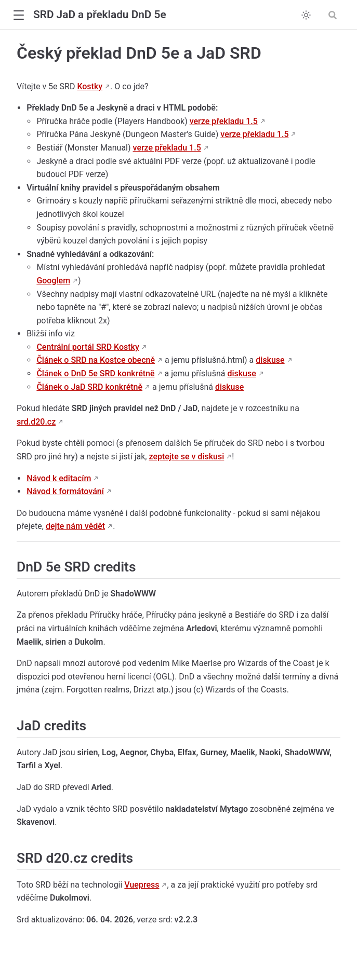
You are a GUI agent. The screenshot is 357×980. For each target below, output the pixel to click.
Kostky (90, 86)
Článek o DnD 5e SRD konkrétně (95, 373)
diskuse (270, 360)
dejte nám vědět (75, 526)
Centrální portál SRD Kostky (88, 347)
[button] (18, 15)
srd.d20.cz (36, 422)
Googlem (53, 281)
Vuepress (142, 885)
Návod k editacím (59, 478)
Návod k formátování (65, 491)
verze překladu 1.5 (224, 121)
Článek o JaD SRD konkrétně (89, 387)
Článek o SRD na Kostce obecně (96, 360)
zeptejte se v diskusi (186, 457)
